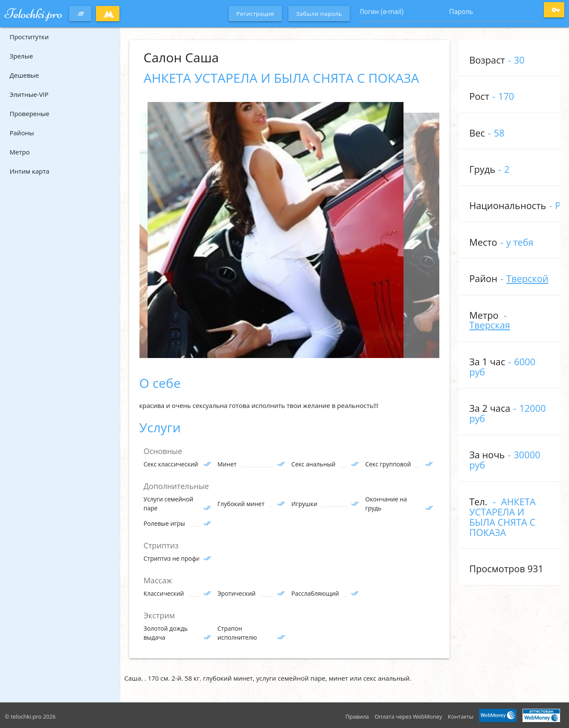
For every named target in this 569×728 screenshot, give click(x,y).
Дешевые (25, 75)
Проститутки (29, 37)
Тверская (490, 325)
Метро (20, 152)
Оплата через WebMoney (408, 716)
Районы (22, 133)
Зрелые (22, 56)
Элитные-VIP (29, 94)
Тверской (527, 278)
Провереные (30, 114)
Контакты (461, 716)
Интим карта (30, 171)
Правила (357, 716)
